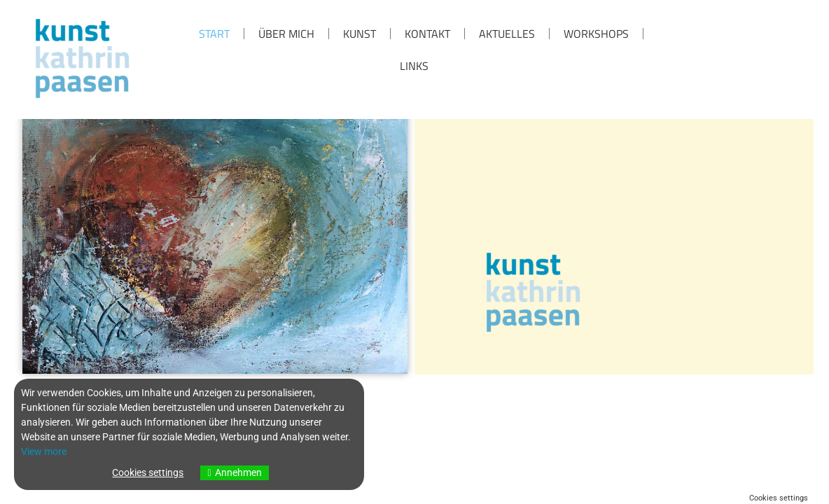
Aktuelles (507, 34)
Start (214, 34)
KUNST (360, 34)
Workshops (596, 34)
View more (44, 451)
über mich (286, 34)
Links (414, 66)
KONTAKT (427, 34)
